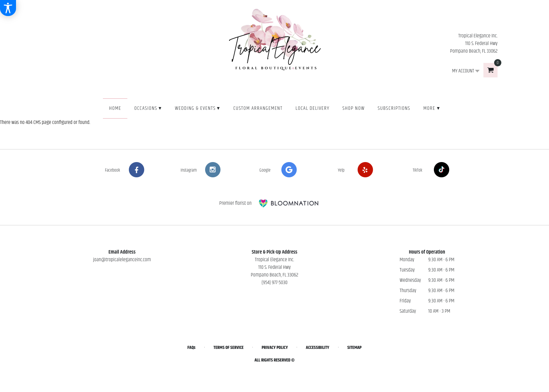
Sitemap (354, 348)
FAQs (192, 348)
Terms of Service (229, 348)
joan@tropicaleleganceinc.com (122, 260)
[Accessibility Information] (8, 8)
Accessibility (317, 348)
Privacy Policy (275, 348)
